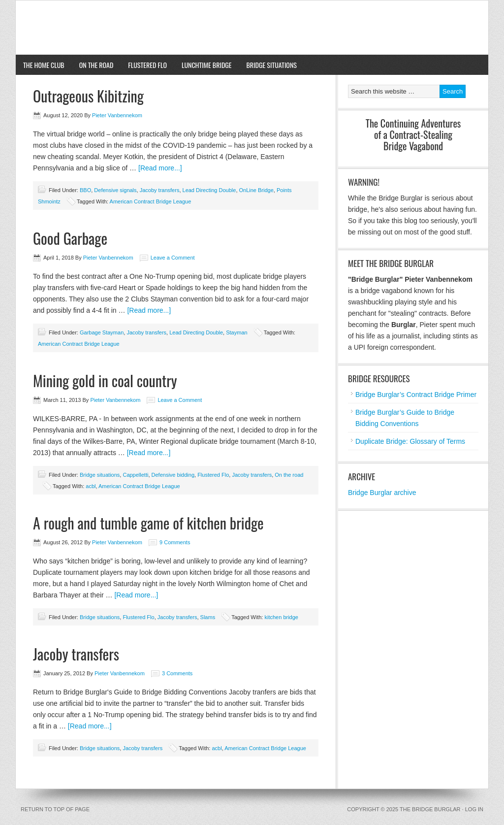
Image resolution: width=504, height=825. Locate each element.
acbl (91, 486)
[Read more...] (160, 168)
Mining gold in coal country (105, 380)
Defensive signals (115, 190)
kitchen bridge (281, 617)
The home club (40, 65)
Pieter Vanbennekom (117, 115)
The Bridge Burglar (252, 28)
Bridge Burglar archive (382, 493)
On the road (96, 65)
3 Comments (177, 673)
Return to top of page (55, 809)
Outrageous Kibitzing (88, 96)
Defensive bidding (173, 475)
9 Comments (175, 542)
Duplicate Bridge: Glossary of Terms (410, 441)
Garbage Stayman (102, 332)
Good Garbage (70, 238)
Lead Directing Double (209, 190)
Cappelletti (135, 475)
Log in (474, 809)
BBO (85, 190)
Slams (208, 617)
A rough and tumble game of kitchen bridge (148, 523)
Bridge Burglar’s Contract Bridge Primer (416, 395)
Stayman (236, 332)
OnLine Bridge (256, 190)
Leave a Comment (173, 258)
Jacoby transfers (160, 190)
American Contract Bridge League (151, 201)
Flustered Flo (147, 65)
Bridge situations (268, 65)
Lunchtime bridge (207, 65)
